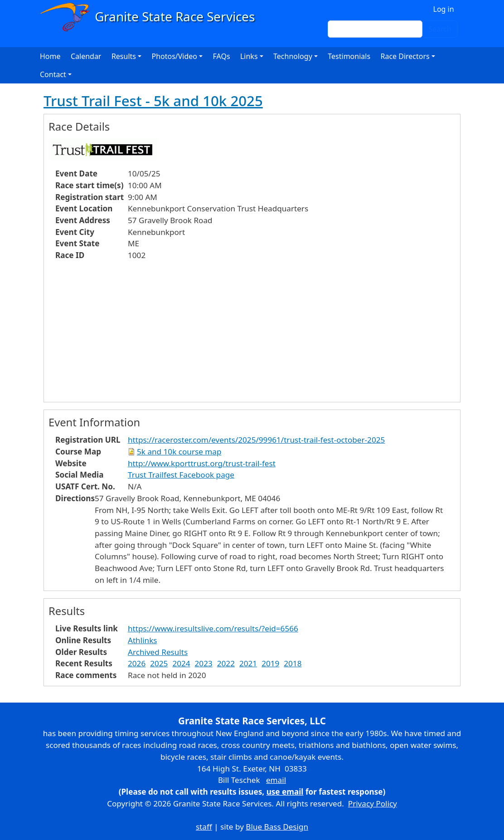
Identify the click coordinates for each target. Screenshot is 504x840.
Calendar (86, 56)
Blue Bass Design (277, 827)
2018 (293, 663)
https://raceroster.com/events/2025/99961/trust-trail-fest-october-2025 (256, 440)
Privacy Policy (373, 803)
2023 (204, 663)
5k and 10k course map (179, 452)
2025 (159, 663)
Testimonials (349, 56)
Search (440, 29)
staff (204, 827)
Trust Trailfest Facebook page (181, 475)
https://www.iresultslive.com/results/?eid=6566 (213, 628)
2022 (226, 663)
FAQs (222, 56)
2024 (181, 663)
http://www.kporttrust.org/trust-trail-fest (202, 463)
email (276, 780)
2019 (270, 663)
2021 (248, 663)
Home (50, 56)
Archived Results (158, 652)
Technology (293, 56)
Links (249, 56)
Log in (444, 9)
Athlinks (142, 640)
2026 (137, 663)
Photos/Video (174, 56)
